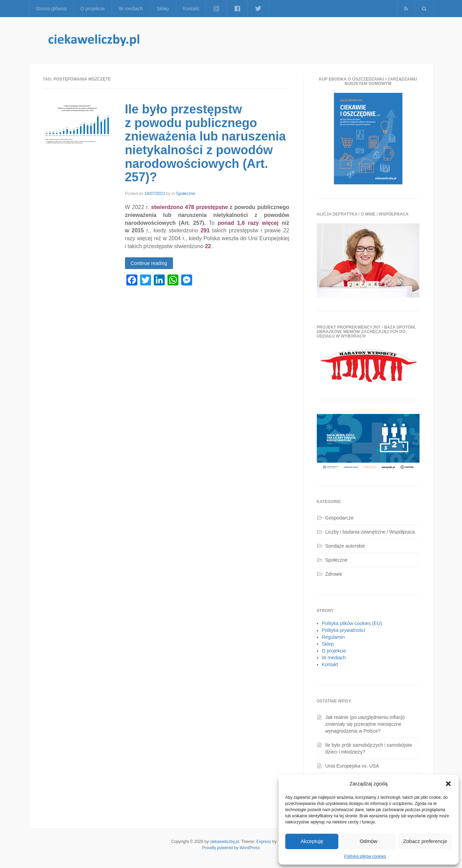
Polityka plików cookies (365, 856)
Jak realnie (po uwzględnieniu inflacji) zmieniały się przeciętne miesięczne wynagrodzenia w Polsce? (365, 724)
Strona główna (51, 9)
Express (264, 842)
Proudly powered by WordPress (231, 848)
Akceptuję (312, 841)
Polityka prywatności (344, 630)
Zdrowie (334, 574)
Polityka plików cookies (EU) (352, 623)
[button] (448, 784)
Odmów (369, 841)
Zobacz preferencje (425, 841)
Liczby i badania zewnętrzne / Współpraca (370, 532)
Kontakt (191, 9)
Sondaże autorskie (345, 546)
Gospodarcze (340, 518)
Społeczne (186, 194)
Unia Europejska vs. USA (352, 766)
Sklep (163, 9)
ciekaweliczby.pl (224, 842)
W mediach (131, 9)
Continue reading (149, 263)
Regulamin (333, 637)
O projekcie (93, 9)
